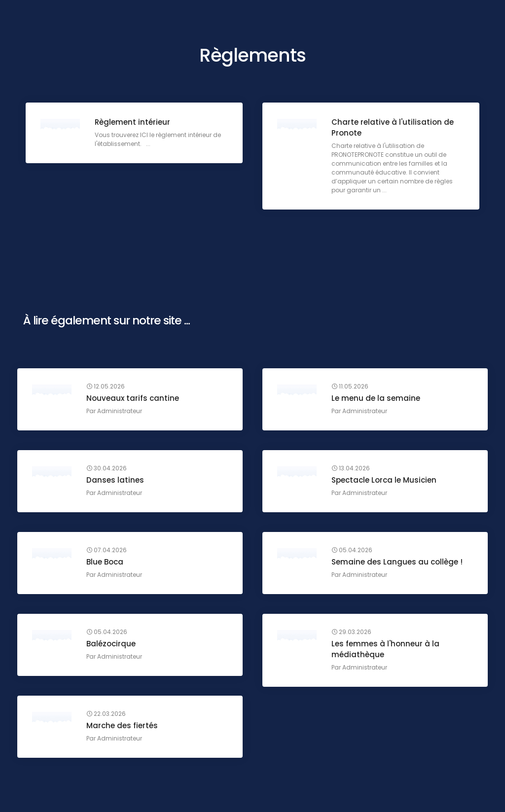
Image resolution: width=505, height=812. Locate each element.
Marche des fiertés (122, 725)
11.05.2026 (350, 387)
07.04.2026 (107, 550)
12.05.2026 (106, 387)
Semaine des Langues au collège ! (397, 562)
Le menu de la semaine (376, 398)
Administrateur (120, 411)
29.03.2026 (351, 632)
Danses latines (115, 480)
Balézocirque (111, 644)
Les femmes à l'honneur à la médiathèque (385, 649)
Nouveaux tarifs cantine (133, 398)
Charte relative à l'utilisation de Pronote (393, 127)
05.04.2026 (352, 550)
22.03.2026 (106, 714)
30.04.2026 (107, 468)
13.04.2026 (351, 468)
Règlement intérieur (132, 122)
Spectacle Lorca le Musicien (384, 480)
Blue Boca (105, 562)
